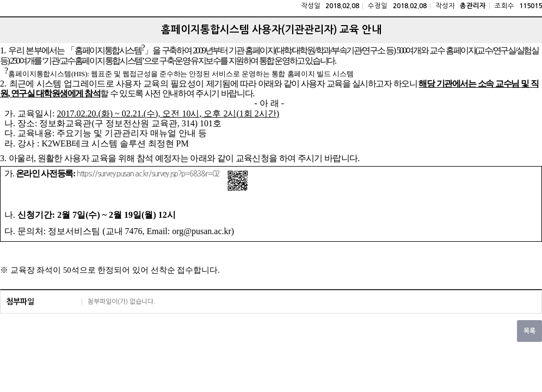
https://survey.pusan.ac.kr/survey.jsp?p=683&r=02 (148, 174)
